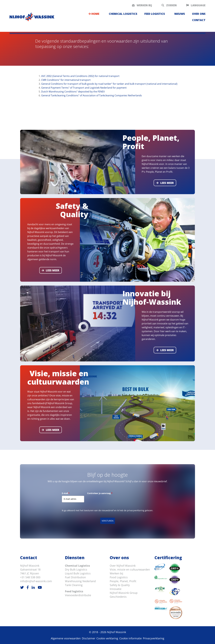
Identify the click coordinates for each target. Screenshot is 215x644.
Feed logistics (155, 14)
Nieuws (180, 14)
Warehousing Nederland (80, 581)
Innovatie (116, 589)
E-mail (66, 493)
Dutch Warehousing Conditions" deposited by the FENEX (73, 92)
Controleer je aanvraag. (100, 493)
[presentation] (110, 502)
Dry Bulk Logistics (76, 569)
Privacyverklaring (154, 638)
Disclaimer (89, 638)
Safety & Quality (120, 585)
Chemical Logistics (77, 566)
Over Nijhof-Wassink (123, 566)
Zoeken (169, 5)
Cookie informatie (130, 638)
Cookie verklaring (107, 638)
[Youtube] (40, 587)
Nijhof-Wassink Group (124, 593)
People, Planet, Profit (123, 581)
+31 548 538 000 (30, 577)
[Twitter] (22, 587)
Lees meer (165, 183)
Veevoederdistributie (78, 595)
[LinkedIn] (33, 587)
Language (196, 5)
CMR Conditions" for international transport (66, 80)
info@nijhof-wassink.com (36, 581)
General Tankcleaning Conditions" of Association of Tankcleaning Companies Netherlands (92, 95)
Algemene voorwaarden (66, 638)
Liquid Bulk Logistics (78, 573)
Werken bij (142, 5)
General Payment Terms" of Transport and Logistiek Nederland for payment (84, 88)
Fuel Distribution (75, 577)
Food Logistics (119, 577)
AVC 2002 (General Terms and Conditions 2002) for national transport (80, 76)
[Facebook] (28, 587)
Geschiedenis (118, 597)
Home (94, 14)
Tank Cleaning (74, 585)
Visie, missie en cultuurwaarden (130, 569)
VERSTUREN (108, 521)
